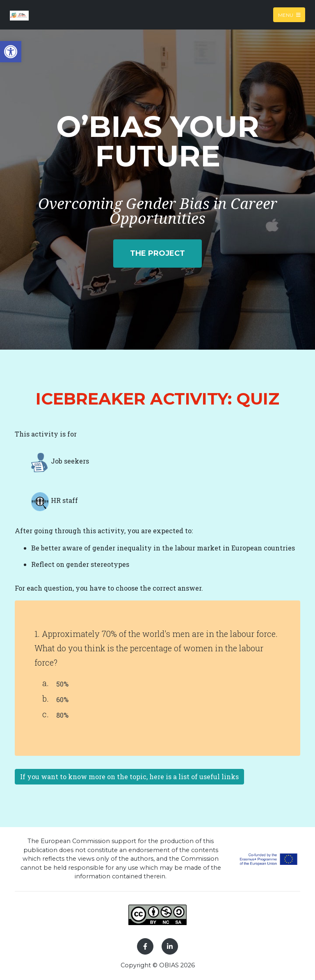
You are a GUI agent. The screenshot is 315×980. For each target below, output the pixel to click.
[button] (11, 52)
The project (157, 253)
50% (62, 684)
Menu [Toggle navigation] (289, 15)
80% (62, 715)
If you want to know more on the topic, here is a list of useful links (129, 776)
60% (62, 699)
